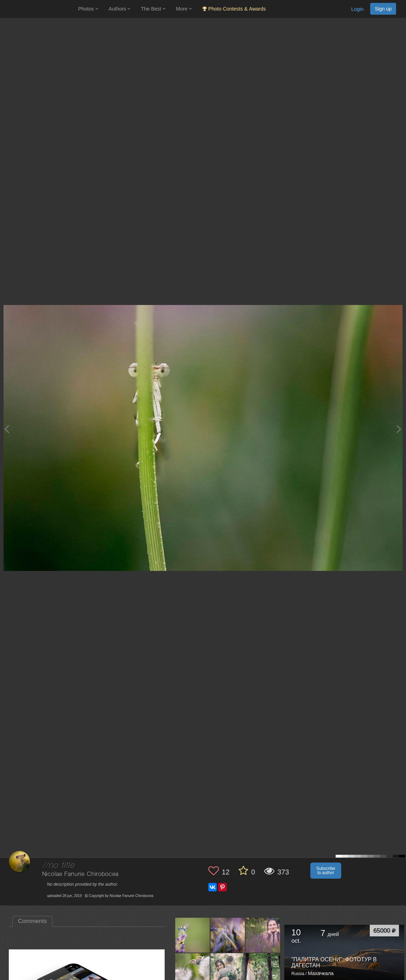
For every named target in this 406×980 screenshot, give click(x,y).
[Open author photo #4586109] (263, 970)
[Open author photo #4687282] (193, 935)
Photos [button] (88, 9)
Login (357, 9)
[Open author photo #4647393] (263, 935)
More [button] (184, 9)
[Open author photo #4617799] (193, 970)
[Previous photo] (7, 429)
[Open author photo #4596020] (228, 970)
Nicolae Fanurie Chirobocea (81, 874)
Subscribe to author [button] (326, 871)
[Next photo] (399, 429)
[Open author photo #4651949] (228, 935)
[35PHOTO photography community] (38, 9)
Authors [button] (120, 9)
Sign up (383, 9)
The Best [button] (153, 9)
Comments (32, 921)
